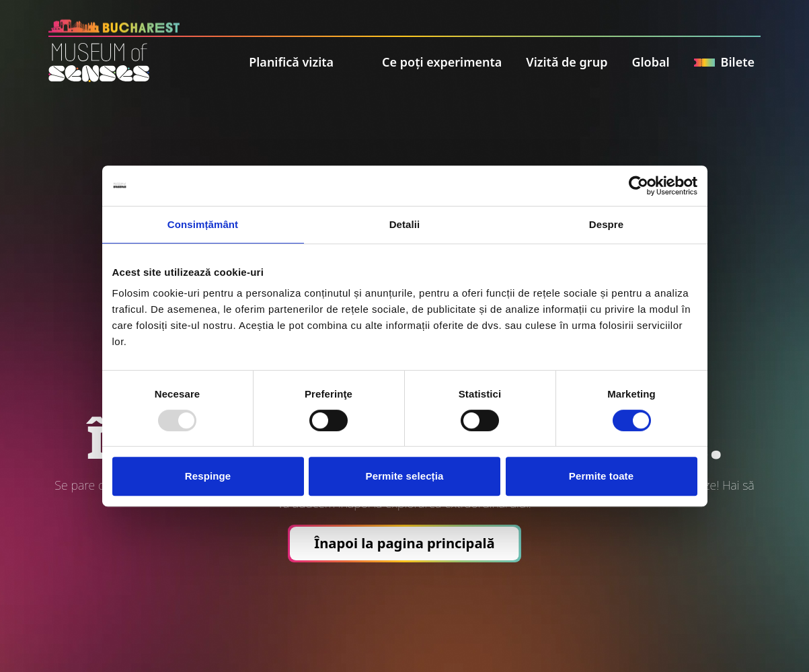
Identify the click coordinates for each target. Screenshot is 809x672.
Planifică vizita (291, 62)
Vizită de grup (567, 62)
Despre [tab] (606, 224)
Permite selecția (405, 476)
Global (650, 62)
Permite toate (601, 476)
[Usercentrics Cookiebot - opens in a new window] (639, 186)
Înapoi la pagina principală (404, 543)
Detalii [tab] (405, 224)
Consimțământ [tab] (203, 224)
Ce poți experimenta (442, 62)
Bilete (724, 62)
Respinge (208, 476)
